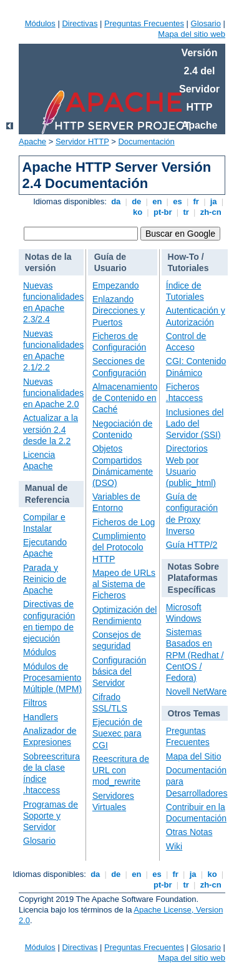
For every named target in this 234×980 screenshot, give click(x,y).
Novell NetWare (197, 691)
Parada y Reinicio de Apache (45, 579)
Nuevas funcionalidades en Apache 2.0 (53, 393)
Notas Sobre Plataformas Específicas (193, 578)
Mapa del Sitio (194, 756)
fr (196, 201)
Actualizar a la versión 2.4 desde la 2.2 (51, 429)
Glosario (206, 23)
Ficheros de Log (124, 522)
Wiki (174, 846)
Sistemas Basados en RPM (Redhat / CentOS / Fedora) (195, 655)
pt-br (163, 212)
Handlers (41, 717)
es (178, 201)
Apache (32, 141)
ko (137, 212)
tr (186, 212)
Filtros (35, 703)
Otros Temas (194, 713)
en (157, 201)
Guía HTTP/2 (192, 545)
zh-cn (211, 212)
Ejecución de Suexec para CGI (117, 733)
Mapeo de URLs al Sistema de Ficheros (124, 584)
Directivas (80, 23)
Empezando (116, 285)
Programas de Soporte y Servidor (51, 816)
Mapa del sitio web (192, 34)
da (116, 201)
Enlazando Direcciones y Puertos (119, 310)
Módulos (40, 23)
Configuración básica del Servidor (119, 671)
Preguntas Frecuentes (144, 23)
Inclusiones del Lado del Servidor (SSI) (195, 423)
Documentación (146, 141)
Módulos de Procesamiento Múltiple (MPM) (52, 678)
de (137, 201)
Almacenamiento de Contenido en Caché (125, 398)
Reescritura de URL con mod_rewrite (121, 770)
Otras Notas (189, 832)
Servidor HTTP (82, 141)
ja (213, 201)
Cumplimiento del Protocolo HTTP (119, 547)
